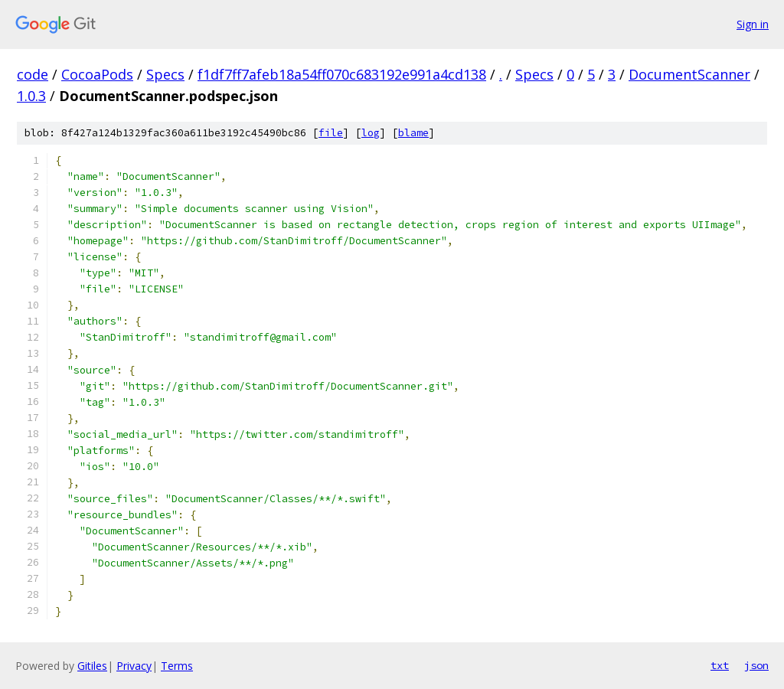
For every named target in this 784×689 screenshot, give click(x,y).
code (33, 74)
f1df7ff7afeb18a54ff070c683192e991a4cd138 (342, 74)
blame (413, 133)
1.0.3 (31, 96)
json (756, 665)
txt (720, 665)
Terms (177, 666)
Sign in (753, 24)
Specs (165, 74)
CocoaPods (97, 74)
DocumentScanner (689, 74)
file (331, 133)
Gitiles (92, 666)
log (371, 133)
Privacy (134, 666)
